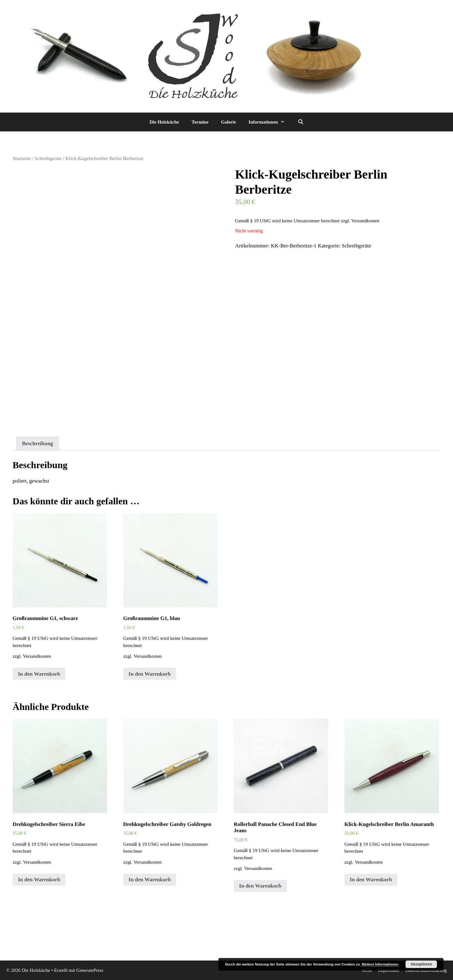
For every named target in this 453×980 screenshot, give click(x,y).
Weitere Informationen (380, 964)
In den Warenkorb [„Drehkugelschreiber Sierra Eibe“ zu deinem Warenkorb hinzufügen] (39, 880)
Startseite (22, 158)
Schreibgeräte (48, 158)
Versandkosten (365, 221)
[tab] (38, 444)
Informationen (270, 122)
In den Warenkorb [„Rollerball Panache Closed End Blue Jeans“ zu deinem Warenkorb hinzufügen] (260, 886)
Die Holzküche (164, 122)
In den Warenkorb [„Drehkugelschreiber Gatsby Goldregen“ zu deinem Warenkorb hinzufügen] (150, 880)
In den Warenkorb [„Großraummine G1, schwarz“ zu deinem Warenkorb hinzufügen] (39, 674)
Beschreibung (38, 443)
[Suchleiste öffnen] (300, 122)
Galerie (229, 122)
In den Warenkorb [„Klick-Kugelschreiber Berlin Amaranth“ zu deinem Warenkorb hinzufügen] (371, 880)
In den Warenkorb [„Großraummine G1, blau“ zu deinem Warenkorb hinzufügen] (150, 674)
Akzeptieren (421, 964)
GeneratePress (90, 970)
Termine (200, 122)
